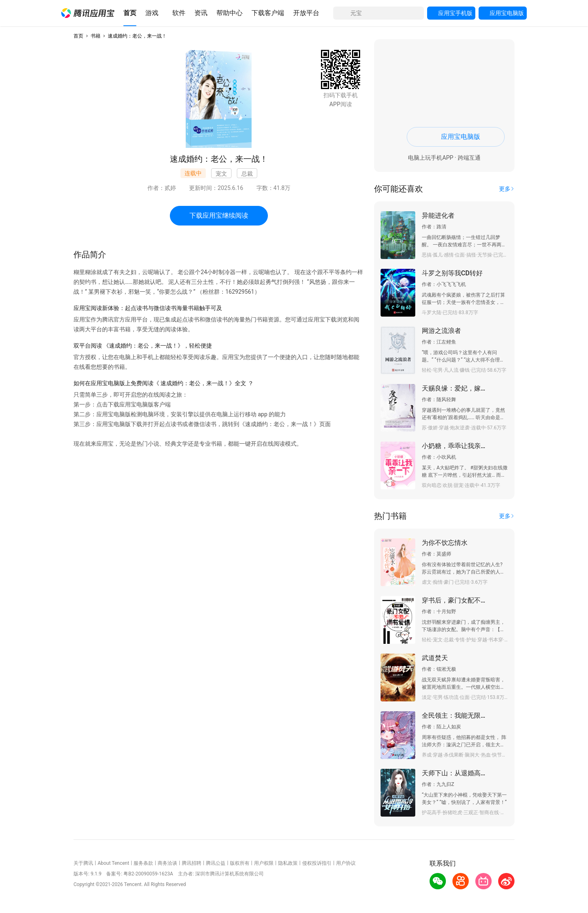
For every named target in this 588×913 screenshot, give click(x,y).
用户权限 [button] (264, 863)
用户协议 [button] (346, 863)
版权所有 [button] (240, 863)
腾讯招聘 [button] (192, 863)
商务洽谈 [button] (167, 863)
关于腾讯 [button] (83, 863)
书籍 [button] (96, 36)
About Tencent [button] (113, 863)
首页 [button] (78, 36)
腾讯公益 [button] (216, 863)
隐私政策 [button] (288, 863)
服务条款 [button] (143, 863)
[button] (88, 13)
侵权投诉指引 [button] (317, 863)
